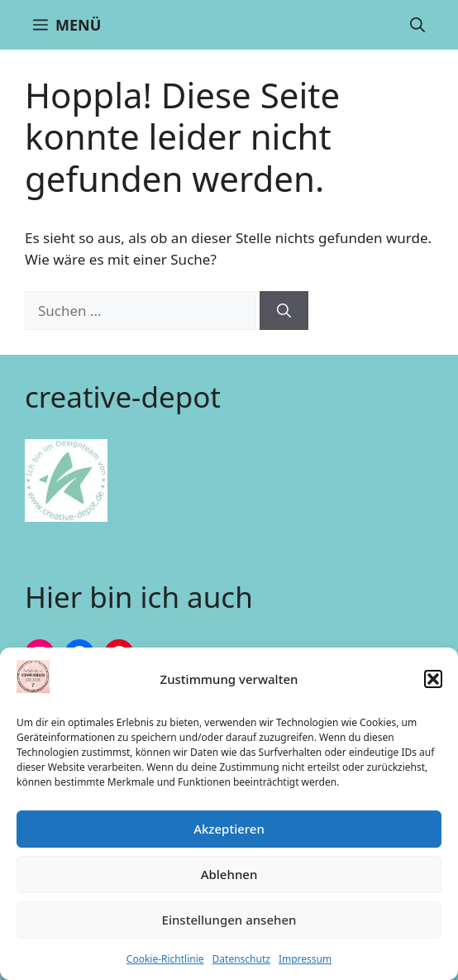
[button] (433, 679)
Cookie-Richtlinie (165, 959)
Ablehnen (229, 874)
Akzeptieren (229, 829)
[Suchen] (284, 311)
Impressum (305, 959)
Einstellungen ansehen (229, 920)
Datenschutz (241, 959)
